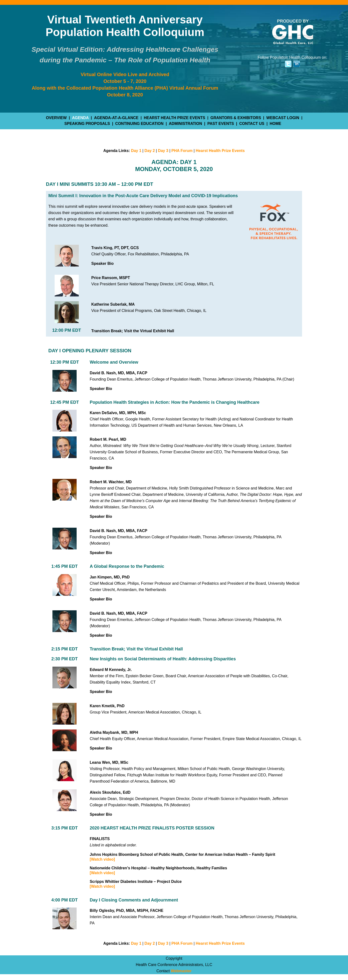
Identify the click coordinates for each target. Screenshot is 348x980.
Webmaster (181, 971)
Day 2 (150, 151)
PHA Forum (182, 151)
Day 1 (136, 151)
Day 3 (163, 151)
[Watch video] (102, 859)
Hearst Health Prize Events (220, 151)
